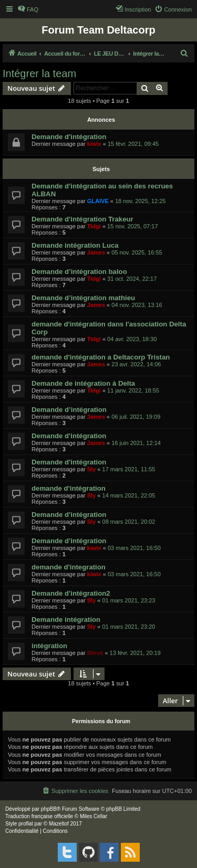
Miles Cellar (94, 816)
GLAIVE (98, 201)
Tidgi (94, 226)
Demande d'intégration (69, 137)
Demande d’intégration (69, 410)
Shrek (95, 653)
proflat (26, 824)
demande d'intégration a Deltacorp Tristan (101, 357)
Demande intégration (66, 620)
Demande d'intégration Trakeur (82, 219)
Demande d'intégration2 (71, 593)
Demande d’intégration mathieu (83, 298)
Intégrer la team (39, 73)
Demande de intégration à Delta (83, 383)
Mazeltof (59, 824)
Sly (92, 469)
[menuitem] (28, 9)
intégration (49, 646)
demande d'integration (69, 567)
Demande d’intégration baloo (79, 272)
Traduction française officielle (39, 816)
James (96, 252)
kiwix (94, 144)
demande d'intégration (69, 488)
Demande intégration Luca (75, 245)
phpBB (49, 809)
